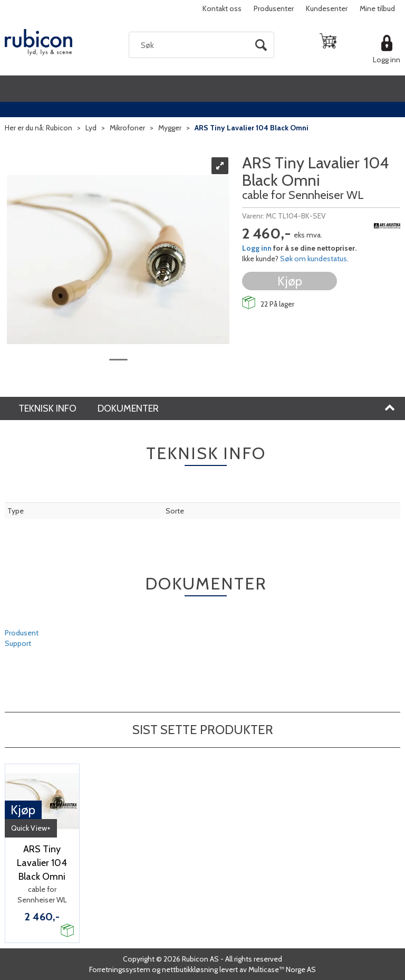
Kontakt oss (222, 8)
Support (18, 643)
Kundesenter (327, 8)
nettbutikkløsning (190, 969)
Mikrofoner (127, 128)
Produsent (22, 633)
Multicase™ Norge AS (282, 969)
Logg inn (387, 60)
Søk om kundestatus (314, 259)
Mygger (170, 128)
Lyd (91, 128)
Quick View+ (31, 828)
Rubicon (59, 128)
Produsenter (274, 8)
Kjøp (290, 281)
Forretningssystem (120, 969)
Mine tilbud (377, 8)
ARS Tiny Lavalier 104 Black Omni (252, 128)
